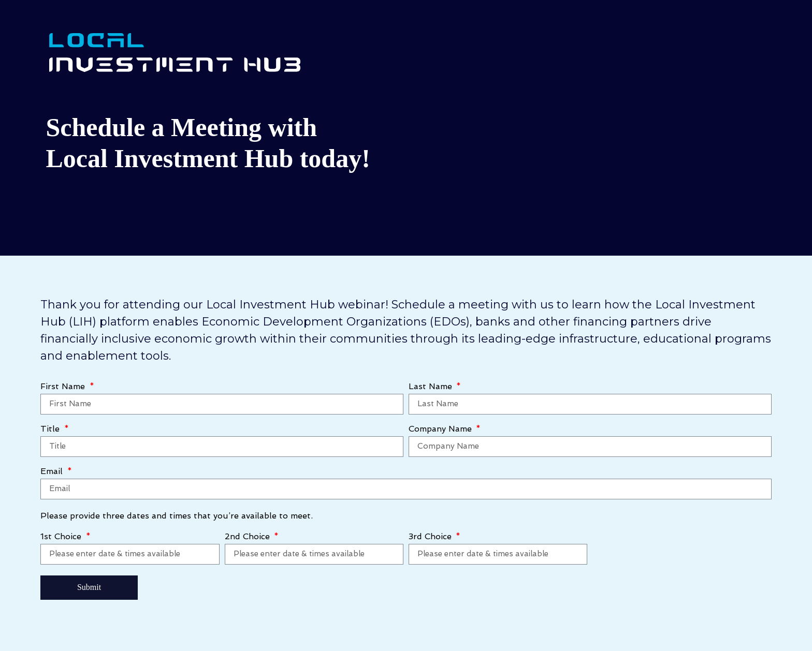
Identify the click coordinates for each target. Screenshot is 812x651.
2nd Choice (249, 537)
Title (51, 429)
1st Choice (62, 537)
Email (53, 472)
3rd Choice (431, 537)
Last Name (432, 387)
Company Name (441, 429)
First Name (64, 387)
